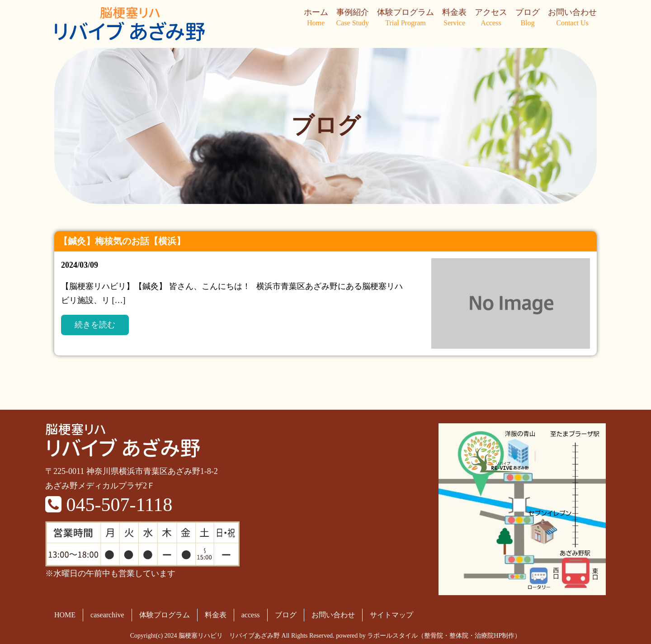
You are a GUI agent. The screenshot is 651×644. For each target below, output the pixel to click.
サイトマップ (392, 615)
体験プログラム (406, 18)
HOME (65, 615)
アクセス (491, 18)
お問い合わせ (572, 18)
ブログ (528, 18)
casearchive (107, 615)
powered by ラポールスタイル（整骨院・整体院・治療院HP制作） (428, 636)
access (251, 615)
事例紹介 (353, 18)
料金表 (454, 18)
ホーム (316, 18)
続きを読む (95, 325)
